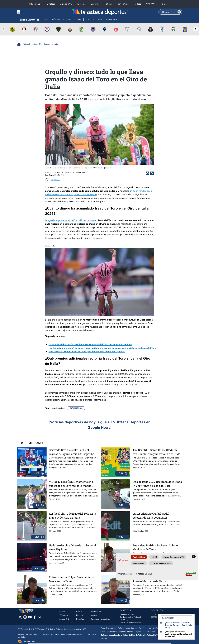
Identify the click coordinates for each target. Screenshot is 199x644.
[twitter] (20, 618)
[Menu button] (29, 12)
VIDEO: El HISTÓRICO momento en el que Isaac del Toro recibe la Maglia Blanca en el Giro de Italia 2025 (72, 484)
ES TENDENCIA (76, 408)
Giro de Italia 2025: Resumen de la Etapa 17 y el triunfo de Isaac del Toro (157, 484)
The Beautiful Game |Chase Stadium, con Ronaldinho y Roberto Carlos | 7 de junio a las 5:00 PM (156, 452)
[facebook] (35, 618)
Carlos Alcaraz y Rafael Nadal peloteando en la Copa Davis (151, 516)
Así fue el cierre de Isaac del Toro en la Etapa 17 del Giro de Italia (72, 516)
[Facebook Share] (147, 173)
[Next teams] (196, 29)
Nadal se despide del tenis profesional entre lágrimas (72, 547)
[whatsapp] (39, 618)
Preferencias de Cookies (127, 628)
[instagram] (25, 618)
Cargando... (55, 180)
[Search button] (179, 12)
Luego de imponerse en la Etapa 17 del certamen (71, 220)
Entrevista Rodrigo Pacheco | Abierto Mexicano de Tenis (155, 547)
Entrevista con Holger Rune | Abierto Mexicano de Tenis (71, 579)
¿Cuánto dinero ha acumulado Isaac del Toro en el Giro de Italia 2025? (178, 625)
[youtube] (30, 618)
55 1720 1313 (156, 617)
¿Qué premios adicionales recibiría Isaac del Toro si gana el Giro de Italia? (179, 634)
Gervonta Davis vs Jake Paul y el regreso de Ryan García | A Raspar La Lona (72, 452)
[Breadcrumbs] (20, 44)
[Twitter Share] (152, 173)
